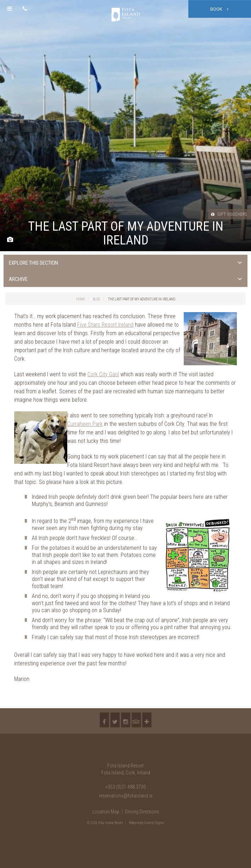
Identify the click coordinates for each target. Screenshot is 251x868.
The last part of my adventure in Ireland (142, 299)
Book (219, 9)
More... (147, 720)
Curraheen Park (85, 424)
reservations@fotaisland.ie (126, 796)
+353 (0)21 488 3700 (125, 787)
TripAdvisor (136, 720)
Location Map (106, 812)
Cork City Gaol (103, 374)
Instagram (126, 720)
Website (134, 823)
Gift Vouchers (229, 214)
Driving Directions (142, 812)
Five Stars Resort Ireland (105, 325)
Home (81, 299)
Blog (96, 299)
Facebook (104, 720)
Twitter (115, 720)
